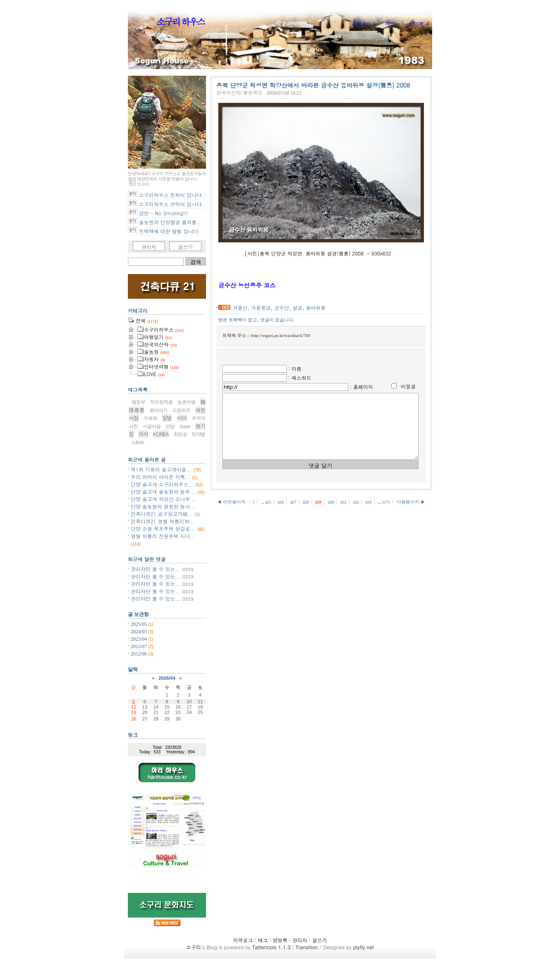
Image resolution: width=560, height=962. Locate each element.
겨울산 (240, 308)
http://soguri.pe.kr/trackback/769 (280, 335)
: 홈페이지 (361, 387)
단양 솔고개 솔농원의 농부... (163, 491)
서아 (182, 418)
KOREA (161, 434)
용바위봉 (316, 308)
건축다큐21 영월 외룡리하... (163, 521)
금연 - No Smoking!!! (163, 213)
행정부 (138, 402)
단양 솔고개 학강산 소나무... (163, 499)
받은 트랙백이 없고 (238, 320)
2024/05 (139, 632)
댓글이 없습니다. (277, 320)
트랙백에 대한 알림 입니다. (170, 231)
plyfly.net (363, 947)
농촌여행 (186, 402)
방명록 (417, 24)
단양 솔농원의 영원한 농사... (163, 506)
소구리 (194, 947)
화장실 (180, 434)
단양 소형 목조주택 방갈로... (163, 529)
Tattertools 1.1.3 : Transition (285, 947)
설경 (298, 308)
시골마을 (152, 426)
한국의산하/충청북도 (240, 92)
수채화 (150, 418)
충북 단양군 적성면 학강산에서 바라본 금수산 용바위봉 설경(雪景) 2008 (313, 85)
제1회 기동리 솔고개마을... (161, 469)
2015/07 (139, 646)
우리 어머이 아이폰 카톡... (161, 477)
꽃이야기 (158, 410)
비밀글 (408, 386)
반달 (170, 426)
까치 (143, 434)
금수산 (282, 308)
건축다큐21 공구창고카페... (162, 514)
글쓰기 (185, 247)
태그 (390, 24)
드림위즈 (181, 410)
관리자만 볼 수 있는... (156, 569)
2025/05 (139, 624)
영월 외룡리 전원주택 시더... (163, 536)
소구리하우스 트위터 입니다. (171, 195)
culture (138, 442)
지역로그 (361, 24)
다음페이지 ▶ (411, 514)
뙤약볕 (198, 434)
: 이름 (295, 368)
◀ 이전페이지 (232, 514)
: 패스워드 (300, 378)
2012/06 (139, 654)
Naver (185, 426)
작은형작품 (161, 402)
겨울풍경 (261, 308)
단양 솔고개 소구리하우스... (162, 484)
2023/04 (139, 639)
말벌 (167, 418)
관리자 (149, 247)
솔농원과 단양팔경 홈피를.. (170, 222)
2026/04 (167, 678)
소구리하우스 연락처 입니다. (171, 204)
